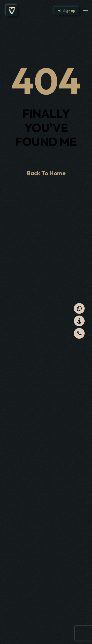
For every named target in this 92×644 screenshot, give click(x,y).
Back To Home (46, 173)
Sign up (66, 11)
